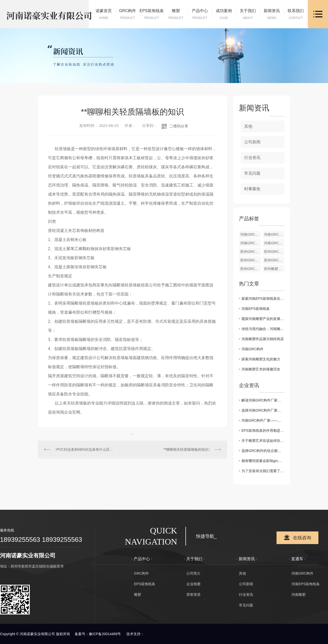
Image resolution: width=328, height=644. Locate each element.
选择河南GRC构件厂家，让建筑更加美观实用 (263, 410)
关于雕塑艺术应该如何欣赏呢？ (263, 441)
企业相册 (194, 584)
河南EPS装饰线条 (256, 309)
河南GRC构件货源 (251, 234)
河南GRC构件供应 (274, 243)
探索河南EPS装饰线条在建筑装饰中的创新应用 (263, 299)
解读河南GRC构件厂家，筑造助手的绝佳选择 (263, 400)
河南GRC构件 (252, 349)
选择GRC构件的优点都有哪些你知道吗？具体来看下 (263, 451)
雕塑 (138, 595)
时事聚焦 (252, 189)
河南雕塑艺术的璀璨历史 (261, 369)
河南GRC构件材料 (251, 243)
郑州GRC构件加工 (274, 252)
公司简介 (194, 573)
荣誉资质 (194, 595)
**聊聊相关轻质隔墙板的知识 (186, 449)
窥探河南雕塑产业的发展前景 (263, 319)
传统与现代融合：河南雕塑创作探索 (263, 329)
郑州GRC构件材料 (251, 260)
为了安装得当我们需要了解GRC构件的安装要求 (263, 471)
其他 (248, 126)
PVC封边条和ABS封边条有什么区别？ (85, 449)
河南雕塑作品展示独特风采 (263, 339)
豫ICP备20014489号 (105, 634)
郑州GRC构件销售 (251, 269)
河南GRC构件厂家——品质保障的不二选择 (263, 420)
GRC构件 (141, 573)
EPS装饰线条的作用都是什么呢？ (263, 431)
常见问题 (252, 173)
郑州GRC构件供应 (274, 260)
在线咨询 (302, 538)
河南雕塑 (298, 595)
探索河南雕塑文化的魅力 (261, 359)
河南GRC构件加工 (274, 234)
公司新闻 (252, 142)
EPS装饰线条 (145, 584)
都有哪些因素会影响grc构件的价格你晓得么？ (263, 461)
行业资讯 (252, 158)
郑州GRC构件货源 (251, 252)
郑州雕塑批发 (274, 269)
